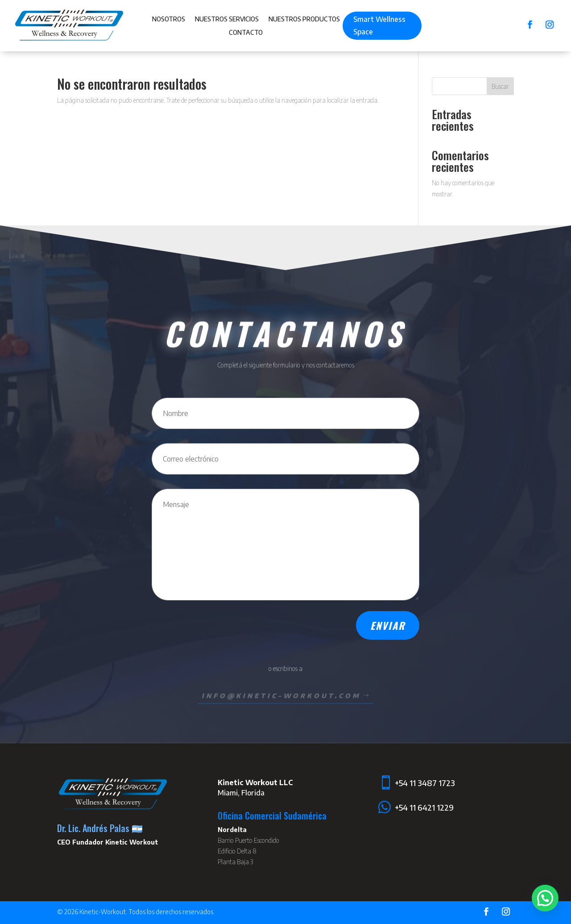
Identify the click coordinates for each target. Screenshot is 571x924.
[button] (545, 898)
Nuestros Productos (304, 19)
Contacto (246, 33)
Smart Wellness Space (379, 25)
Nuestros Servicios (227, 19)
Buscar (500, 86)
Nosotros (169, 19)
